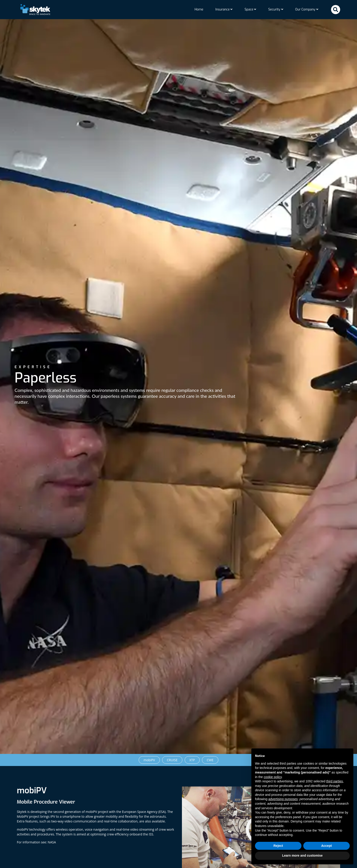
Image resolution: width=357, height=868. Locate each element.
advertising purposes (283, 799)
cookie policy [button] (273, 777)
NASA (52, 845)
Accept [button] (327, 846)
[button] (336, 10)
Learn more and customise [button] (302, 855)
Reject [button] (278, 846)
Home (199, 9)
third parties (335, 781)
